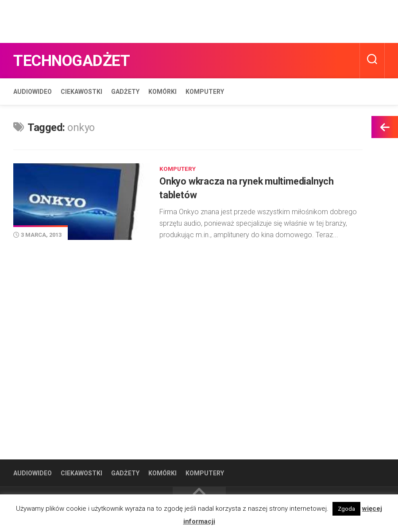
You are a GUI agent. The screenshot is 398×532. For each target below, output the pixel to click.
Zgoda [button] (346, 509)
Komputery (205, 92)
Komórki (162, 92)
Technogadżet (81, 60)
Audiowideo (33, 92)
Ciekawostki (81, 92)
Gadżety (125, 92)
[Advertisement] (161, 20)
